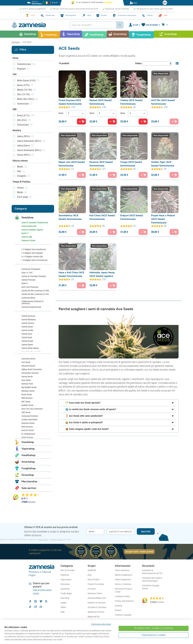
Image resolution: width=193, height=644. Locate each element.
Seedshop (27, 217)
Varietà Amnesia (28, 316)
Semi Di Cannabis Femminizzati (35, 223)
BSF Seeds (26, 402)
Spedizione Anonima (96, 612)
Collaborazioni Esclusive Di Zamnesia (32, 302)
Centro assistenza (122, 570)
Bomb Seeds (27, 394)
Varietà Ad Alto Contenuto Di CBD (35, 291)
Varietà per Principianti (31, 269)
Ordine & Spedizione (123, 580)
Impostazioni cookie (154, 635)
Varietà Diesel (27, 327)
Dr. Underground (28, 434)
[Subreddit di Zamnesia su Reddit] (35, 607)
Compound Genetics (30, 416)
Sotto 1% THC (27, 273)
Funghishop (29, 468)
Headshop (28, 442)
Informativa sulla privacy (101, 624)
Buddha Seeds (27, 405)
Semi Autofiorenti (29, 226)
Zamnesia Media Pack (97, 598)
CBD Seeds (26, 412)
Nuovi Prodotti (94, 580)
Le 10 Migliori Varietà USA (32, 257)
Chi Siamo (92, 589)
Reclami (118, 610)
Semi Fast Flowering (30, 287)
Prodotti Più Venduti (96, 584)
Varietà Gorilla (27, 330)
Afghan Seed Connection (32, 369)
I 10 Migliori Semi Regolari (32, 253)
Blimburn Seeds (28, 391)
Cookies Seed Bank (29, 420)
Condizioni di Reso (122, 596)
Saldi (63, 612)
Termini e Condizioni (123, 584)
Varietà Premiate (28, 280)
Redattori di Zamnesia (97, 603)
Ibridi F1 (25, 233)
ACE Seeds (26, 362)
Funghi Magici (66, 593)
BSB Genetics (27, 398)
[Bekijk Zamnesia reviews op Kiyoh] (16, 497)
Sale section (29, 488)
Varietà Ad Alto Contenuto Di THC (35, 294)
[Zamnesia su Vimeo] (41, 601)
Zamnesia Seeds (28, 240)
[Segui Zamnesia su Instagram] (35, 601)
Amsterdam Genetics (30, 373)
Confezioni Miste (28, 298)
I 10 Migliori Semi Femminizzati (34, 260)
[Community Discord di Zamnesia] (41, 607)
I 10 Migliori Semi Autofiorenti (34, 249)
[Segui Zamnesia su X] (46, 601)
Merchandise (29, 481)
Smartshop (28, 462)
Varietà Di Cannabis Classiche (34, 276)
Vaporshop (28, 449)
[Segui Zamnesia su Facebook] (30, 601)
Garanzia (119, 606)
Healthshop (28, 455)
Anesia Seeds (27, 377)
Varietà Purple (27, 341)
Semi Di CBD (27, 237)
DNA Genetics (27, 427)
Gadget (63, 603)
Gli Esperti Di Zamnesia (97, 607)
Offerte (63, 607)
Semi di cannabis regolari (32, 230)
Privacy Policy (43, 540)
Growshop (28, 475)
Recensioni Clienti (95, 593)
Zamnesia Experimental (31, 307)
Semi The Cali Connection (32, 409)
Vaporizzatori (66, 580)
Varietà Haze (27, 334)
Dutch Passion (27, 437)
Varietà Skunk (27, 345)
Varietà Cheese (28, 323)
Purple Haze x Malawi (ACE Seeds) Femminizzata (163, 219)
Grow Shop (65, 598)
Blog (89, 575)
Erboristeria (65, 584)
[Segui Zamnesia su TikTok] (30, 607)
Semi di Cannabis (68, 570)
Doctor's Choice (28, 430)
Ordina (138, 63)
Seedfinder (92, 570)
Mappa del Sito (94, 617)
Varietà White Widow (30, 348)
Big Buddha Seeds (29, 387)
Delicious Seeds (28, 423)
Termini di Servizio (57, 540)
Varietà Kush (27, 337)
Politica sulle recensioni (124, 601)
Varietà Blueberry (29, 320)
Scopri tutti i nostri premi (139, 552)
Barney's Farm (27, 384)
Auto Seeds (26, 380)
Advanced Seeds (28, 366)
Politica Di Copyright (123, 615)
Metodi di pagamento (124, 575)
